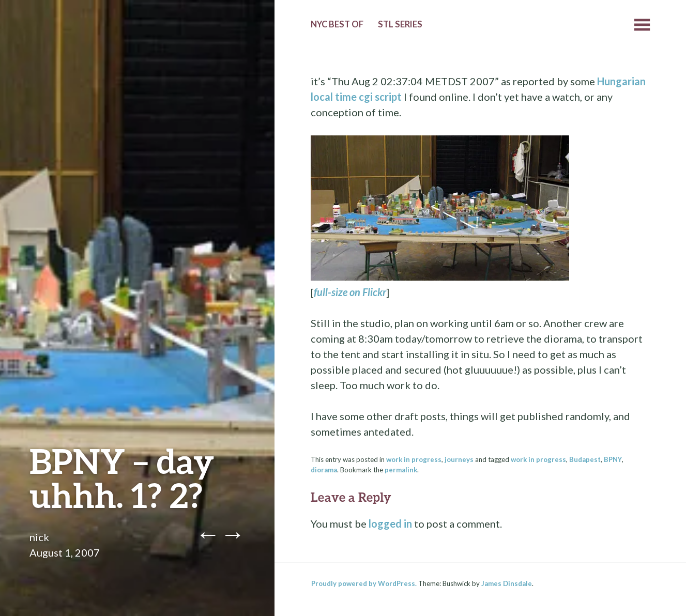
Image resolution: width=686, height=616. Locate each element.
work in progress (414, 459)
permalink (401, 470)
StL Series (400, 24)
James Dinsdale (507, 583)
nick (39, 537)
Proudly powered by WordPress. (364, 583)
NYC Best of (337, 24)
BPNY (613, 459)
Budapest (585, 459)
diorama (324, 470)
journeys (459, 459)
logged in (390, 523)
